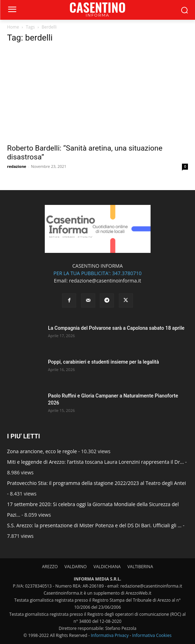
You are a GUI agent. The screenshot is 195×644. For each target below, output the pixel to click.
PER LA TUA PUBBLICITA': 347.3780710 (97, 273)
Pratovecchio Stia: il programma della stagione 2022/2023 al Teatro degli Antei (96, 483)
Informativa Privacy (109, 635)
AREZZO (50, 567)
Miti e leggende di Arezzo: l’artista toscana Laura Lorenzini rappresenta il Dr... (95, 462)
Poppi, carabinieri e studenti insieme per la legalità (103, 362)
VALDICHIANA (107, 567)
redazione (17, 166)
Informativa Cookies (152, 635)
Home (13, 27)
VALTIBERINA (140, 567)
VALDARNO (76, 567)
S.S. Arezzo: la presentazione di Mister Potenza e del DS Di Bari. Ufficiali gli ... (94, 525)
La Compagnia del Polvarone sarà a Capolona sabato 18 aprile (116, 328)
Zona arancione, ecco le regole (42, 451)
